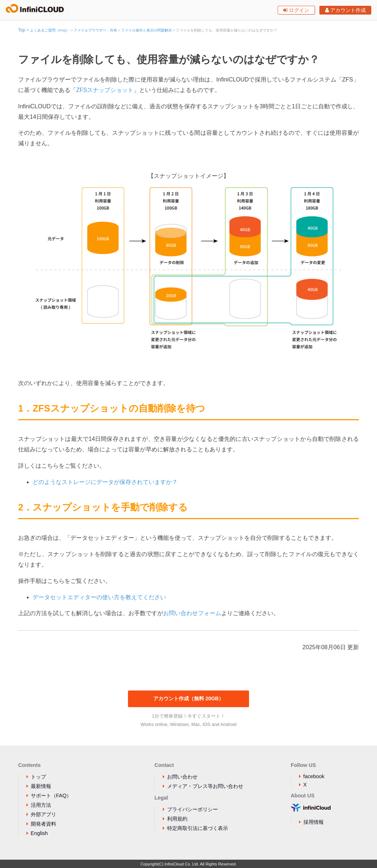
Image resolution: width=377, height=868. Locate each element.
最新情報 (41, 786)
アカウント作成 (345, 10)
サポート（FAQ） (51, 796)
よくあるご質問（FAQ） (50, 30)
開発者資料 (43, 824)
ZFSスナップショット (105, 90)
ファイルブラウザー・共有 (95, 30)
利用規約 (177, 819)
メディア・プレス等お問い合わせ (205, 786)
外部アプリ (43, 814)
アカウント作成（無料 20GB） (188, 698)
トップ (38, 777)
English (39, 833)
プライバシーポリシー (192, 809)
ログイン (296, 10)
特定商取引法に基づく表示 (198, 828)
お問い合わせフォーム (192, 613)
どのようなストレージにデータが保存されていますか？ (105, 482)
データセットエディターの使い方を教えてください (99, 597)
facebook (314, 776)
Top (22, 30)
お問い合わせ (182, 777)
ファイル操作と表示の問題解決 (146, 30)
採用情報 (314, 822)
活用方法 (41, 805)
